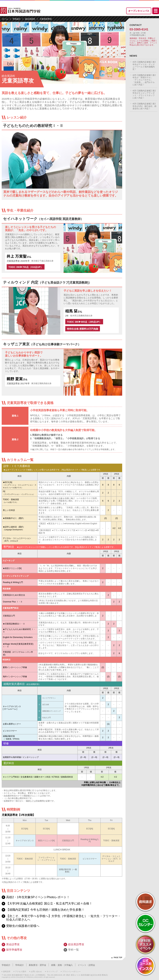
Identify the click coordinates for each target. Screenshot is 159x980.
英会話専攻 (13, 944)
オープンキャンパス (139, 11)
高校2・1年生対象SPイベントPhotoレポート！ (38, 897)
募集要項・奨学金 (37, 965)
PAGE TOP (118, 958)
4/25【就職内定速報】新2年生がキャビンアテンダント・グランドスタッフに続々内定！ (144, 94)
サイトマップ (52, 971)
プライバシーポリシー (71, 971)
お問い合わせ (36, 971)
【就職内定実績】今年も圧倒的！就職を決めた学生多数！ (45, 910)
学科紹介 (17, 19)
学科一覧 (73, 950)
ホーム (5, 19)
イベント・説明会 (86, 965)
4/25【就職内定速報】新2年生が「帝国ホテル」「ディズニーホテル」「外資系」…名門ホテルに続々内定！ (144, 80)
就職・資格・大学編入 (62, 965)
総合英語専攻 (76, 944)
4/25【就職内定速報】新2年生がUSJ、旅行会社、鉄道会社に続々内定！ (145, 106)
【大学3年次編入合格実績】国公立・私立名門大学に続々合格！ (49, 904)
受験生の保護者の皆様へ (23, 926)
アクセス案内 (21, 971)
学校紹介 (6, 965)
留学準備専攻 (14, 950)
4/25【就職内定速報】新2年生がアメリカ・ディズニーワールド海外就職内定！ (144, 66)
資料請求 (7, 971)
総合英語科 (30, 19)
